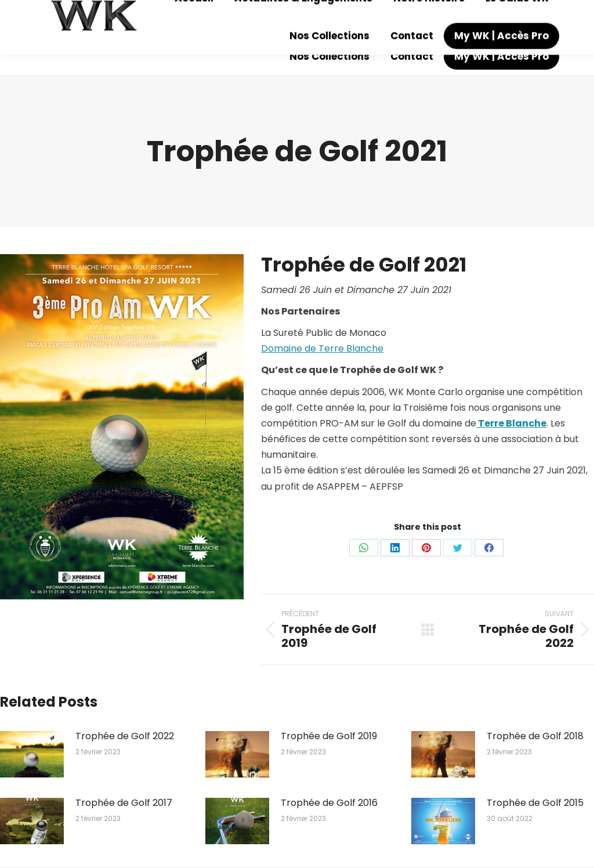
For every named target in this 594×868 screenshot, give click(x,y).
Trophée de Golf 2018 (535, 736)
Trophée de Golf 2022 (125, 736)
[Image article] (32, 754)
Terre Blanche (511, 423)
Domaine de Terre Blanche (322, 348)
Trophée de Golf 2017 (124, 803)
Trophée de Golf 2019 (329, 736)
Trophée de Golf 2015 (535, 803)
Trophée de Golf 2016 (329, 803)
